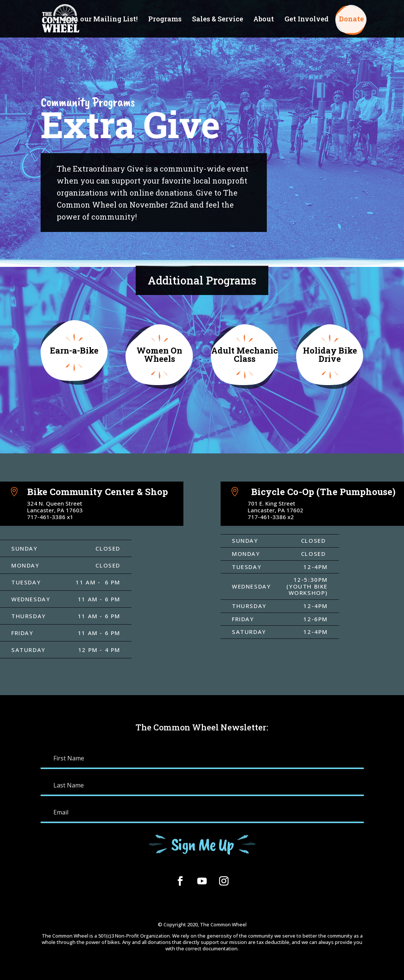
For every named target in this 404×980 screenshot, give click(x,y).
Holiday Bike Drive (330, 355)
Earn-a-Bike (74, 350)
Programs (165, 20)
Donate (351, 20)
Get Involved (306, 20)
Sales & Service (218, 20)
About (264, 20)
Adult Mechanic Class (244, 355)
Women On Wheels (159, 355)
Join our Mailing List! (100, 20)
